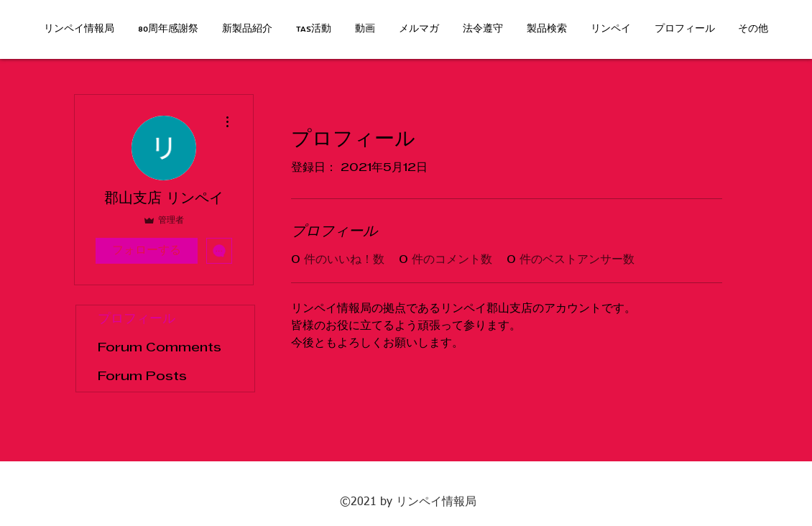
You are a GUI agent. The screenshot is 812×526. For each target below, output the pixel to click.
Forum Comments (160, 348)
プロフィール (137, 319)
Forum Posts (142, 377)
